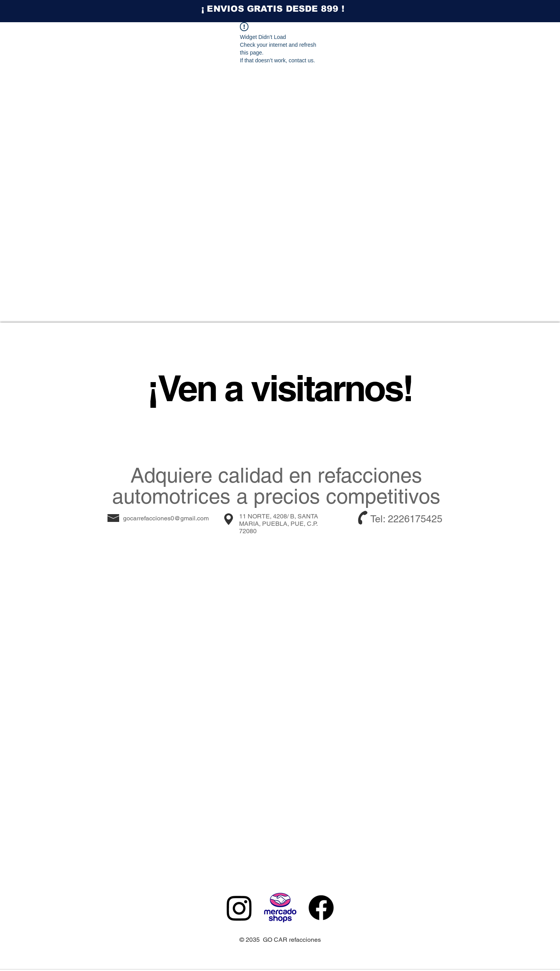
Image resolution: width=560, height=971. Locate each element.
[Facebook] (321, 908)
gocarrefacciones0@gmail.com (166, 518)
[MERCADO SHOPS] (280, 908)
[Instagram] (239, 908)
